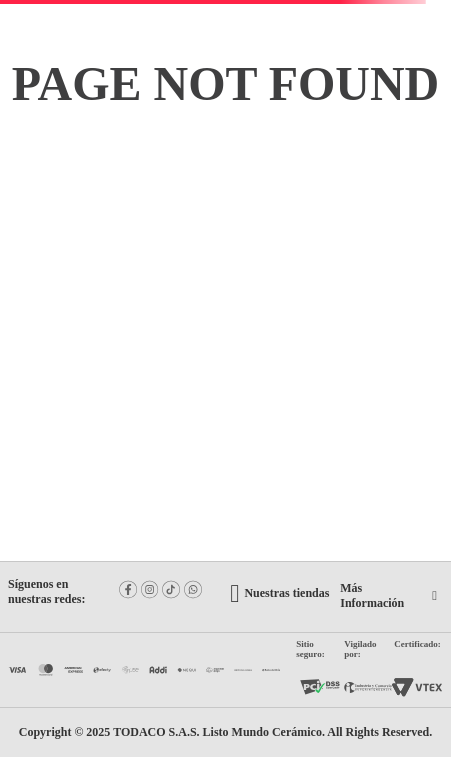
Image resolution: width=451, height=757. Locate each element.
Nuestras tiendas (286, 593)
